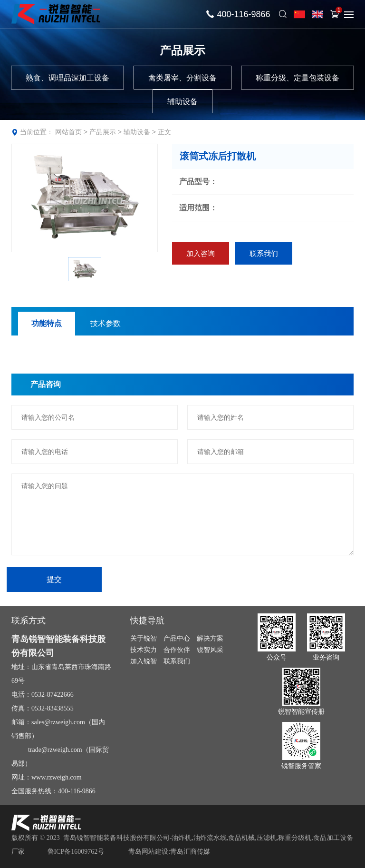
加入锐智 (144, 661)
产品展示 (103, 132)
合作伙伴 (177, 650)
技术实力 (144, 650)
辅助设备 (182, 102)
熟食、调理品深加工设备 (67, 78)
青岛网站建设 (148, 852)
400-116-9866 (243, 14)
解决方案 (210, 638)
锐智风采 (210, 650)
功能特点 (47, 323)
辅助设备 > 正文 (147, 132)
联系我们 (267, 254)
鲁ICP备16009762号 (76, 852)
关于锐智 (144, 638)
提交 (54, 579)
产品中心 (177, 638)
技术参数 (106, 323)
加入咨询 (202, 254)
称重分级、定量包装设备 (298, 78)
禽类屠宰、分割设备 (182, 78)
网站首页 (68, 132)
